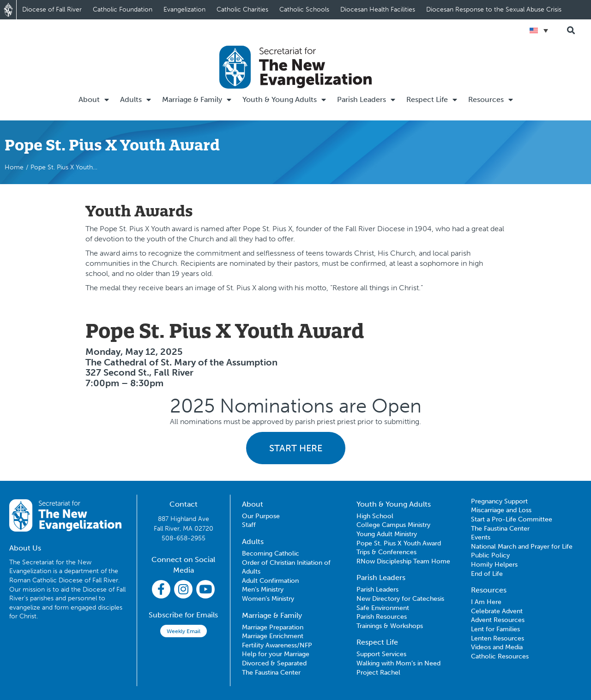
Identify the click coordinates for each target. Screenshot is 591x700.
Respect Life (432, 100)
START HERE (296, 448)
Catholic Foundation (123, 9)
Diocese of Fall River (52, 9)
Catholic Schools (304, 9)
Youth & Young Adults (284, 100)
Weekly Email (184, 631)
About (94, 100)
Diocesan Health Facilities (378, 9)
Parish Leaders (366, 100)
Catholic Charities (242, 9)
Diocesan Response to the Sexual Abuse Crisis (494, 9)
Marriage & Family (197, 100)
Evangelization (184, 9)
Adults (136, 100)
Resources (491, 100)
